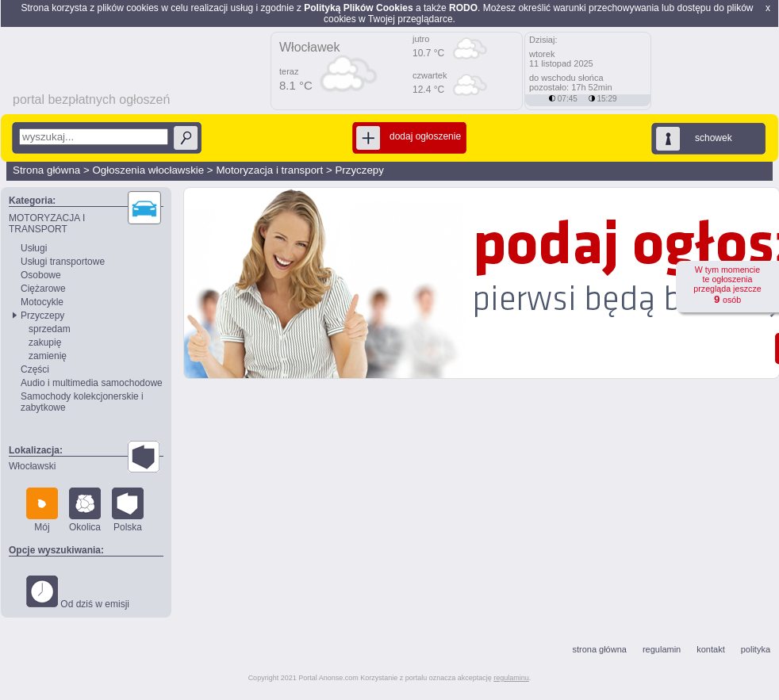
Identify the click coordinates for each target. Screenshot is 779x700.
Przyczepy (359, 170)
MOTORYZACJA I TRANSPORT (47, 224)
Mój (42, 510)
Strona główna (46, 170)
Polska (128, 510)
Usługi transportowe (63, 262)
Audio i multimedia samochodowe (92, 383)
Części (35, 369)
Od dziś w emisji (78, 593)
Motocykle (42, 302)
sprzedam (50, 329)
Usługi (34, 248)
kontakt (710, 649)
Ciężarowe (43, 289)
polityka (756, 649)
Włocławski (32, 466)
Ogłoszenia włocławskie (148, 170)
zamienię (48, 356)
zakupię (45, 342)
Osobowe (41, 275)
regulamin (662, 649)
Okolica (85, 510)
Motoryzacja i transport (269, 170)
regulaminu (511, 678)
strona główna (599, 649)
